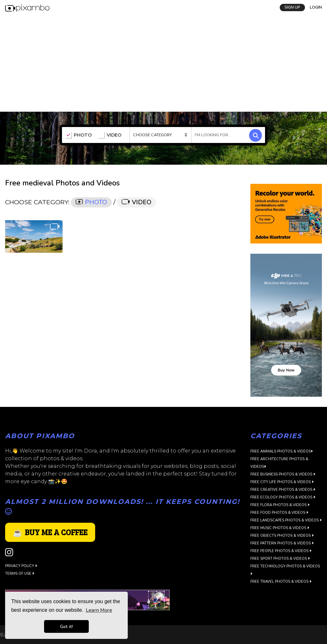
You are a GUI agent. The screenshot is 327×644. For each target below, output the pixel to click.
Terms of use (20, 574)
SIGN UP (292, 7)
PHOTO (78, 135)
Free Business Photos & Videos (283, 474)
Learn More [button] (99, 610)
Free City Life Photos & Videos (282, 482)
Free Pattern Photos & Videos (282, 543)
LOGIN (316, 7)
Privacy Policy (21, 566)
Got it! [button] (66, 626)
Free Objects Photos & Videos (282, 536)
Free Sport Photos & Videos (280, 559)
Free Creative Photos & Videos (283, 490)
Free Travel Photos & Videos (281, 582)
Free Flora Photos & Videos (280, 505)
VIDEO (110, 135)
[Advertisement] (163, 64)
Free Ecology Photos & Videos (283, 497)
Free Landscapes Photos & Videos (286, 520)
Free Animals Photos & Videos (281, 451)
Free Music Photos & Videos (280, 528)
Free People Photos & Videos (281, 551)
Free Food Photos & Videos (279, 513)
